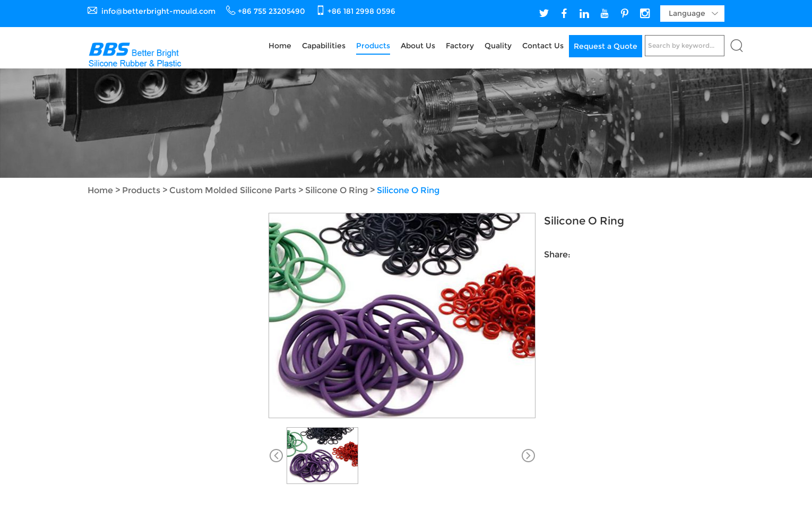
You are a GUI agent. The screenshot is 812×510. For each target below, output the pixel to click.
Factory (460, 46)
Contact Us (543, 46)
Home (280, 46)
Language (693, 14)
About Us (418, 46)
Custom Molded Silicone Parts (233, 190)
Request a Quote (606, 46)
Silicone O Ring (336, 190)
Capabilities (324, 46)
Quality (498, 46)
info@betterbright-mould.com (158, 11)
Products (373, 46)
